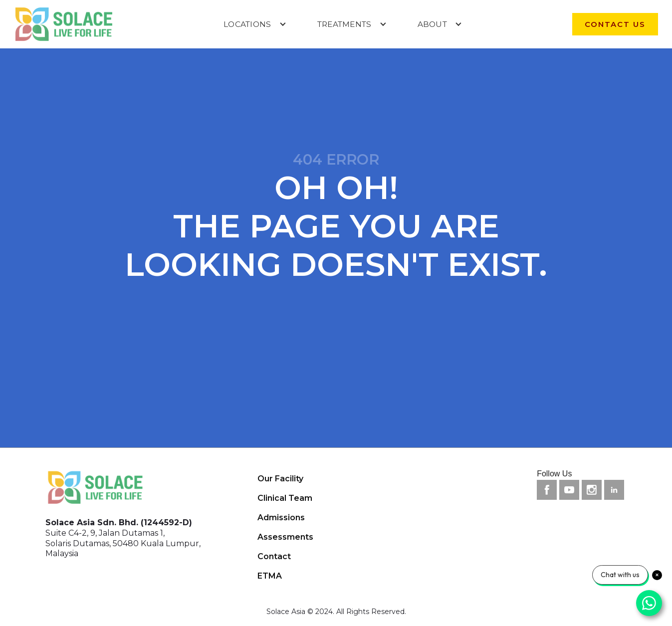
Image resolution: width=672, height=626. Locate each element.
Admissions (281, 518)
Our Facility (280, 479)
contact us (615, 24)
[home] (64, 24)
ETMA (270, 576)
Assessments (285, 537)
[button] (255, 24)
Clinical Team (285, 498)
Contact (274, 556)
